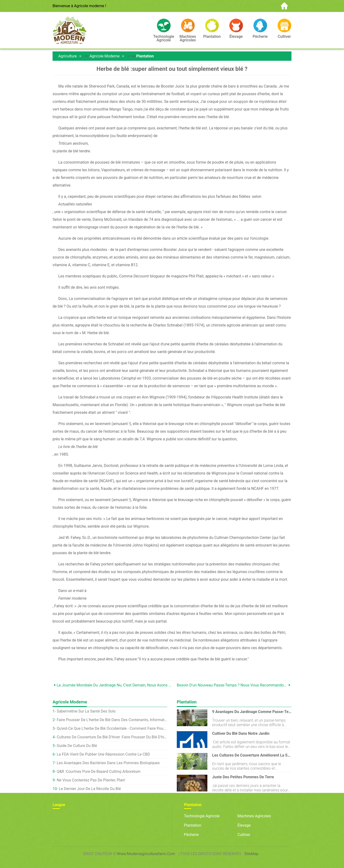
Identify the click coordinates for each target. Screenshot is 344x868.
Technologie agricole (202, 816)
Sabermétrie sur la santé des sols (86, 711)
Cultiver (244, 835)
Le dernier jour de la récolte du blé (90, 789)
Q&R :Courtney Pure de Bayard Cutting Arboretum (99, 771)
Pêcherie (191, 835)
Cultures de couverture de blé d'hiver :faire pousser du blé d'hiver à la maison (112, 737)
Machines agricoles (254, 816)
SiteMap (251, 854)
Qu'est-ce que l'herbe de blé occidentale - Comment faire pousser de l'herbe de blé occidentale (112, 728)
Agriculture (68, 56)
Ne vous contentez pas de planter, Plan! (91, 780)
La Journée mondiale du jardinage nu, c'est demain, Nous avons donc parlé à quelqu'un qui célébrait (114, 685)
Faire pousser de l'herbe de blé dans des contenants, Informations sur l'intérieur (112, 720)
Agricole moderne (105, 56)
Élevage (244, 825)
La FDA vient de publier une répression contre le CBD (103, 754)
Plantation (145, 56)
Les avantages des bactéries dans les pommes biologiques (108, 763)
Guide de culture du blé (77, 746)
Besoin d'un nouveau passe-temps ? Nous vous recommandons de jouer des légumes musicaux (232, 685)
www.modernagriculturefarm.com (146, 854)
